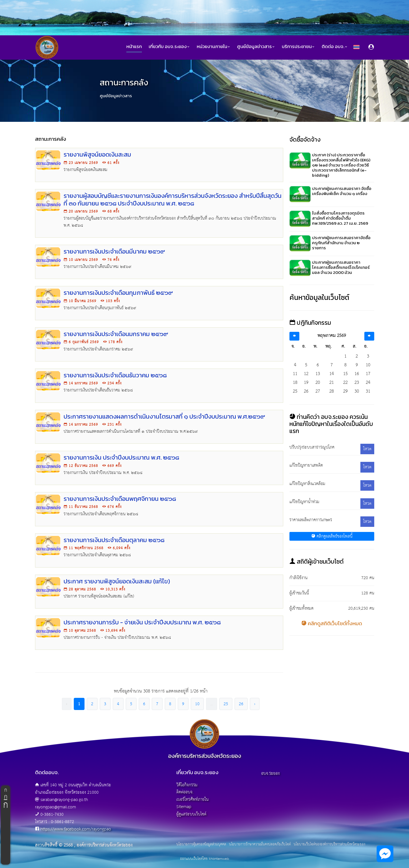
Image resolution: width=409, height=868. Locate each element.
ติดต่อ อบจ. (335, 46)
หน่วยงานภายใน (214, 46)
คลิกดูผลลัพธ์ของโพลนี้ (332, 536)
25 (226, 704)
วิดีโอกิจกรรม (187, 785)
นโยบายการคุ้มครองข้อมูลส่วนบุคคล (201, 845)
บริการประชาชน (298, 46)
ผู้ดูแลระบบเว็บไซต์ (191, 814)
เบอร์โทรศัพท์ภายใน (192, 799)
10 (197, 704)
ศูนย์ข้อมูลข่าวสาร (256, 46)
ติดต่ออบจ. (185, 792)
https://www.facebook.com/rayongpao (76, 829)
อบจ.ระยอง (270, 773)
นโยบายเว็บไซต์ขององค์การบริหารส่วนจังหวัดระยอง (329, 845)
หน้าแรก (134, 46)
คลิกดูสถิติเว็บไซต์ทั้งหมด (332, 623)
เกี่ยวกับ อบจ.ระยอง (169, 46)
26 (241, 704)
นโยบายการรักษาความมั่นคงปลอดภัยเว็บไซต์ (260, 845)
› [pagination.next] (255, 704)
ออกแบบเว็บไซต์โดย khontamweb (204, 859)
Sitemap (184, 807)
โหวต (367, 449)
